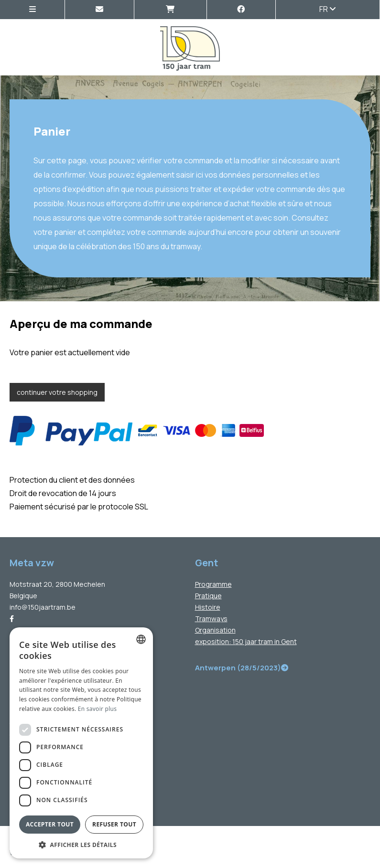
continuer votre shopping (57, 392)
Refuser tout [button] (114, 824)
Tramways (211, 619)
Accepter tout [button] (50, 824)
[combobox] (141, 639)
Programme (213, 584)
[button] (81, 844)
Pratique (208, 596)
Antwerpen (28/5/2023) (242, 668)
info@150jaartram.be (43, 607)
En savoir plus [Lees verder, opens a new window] (97, 709)
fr (328, 9)
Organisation (215, 630)
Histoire (208, 607)
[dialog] (81, 743)
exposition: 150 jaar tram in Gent (246, 641)
